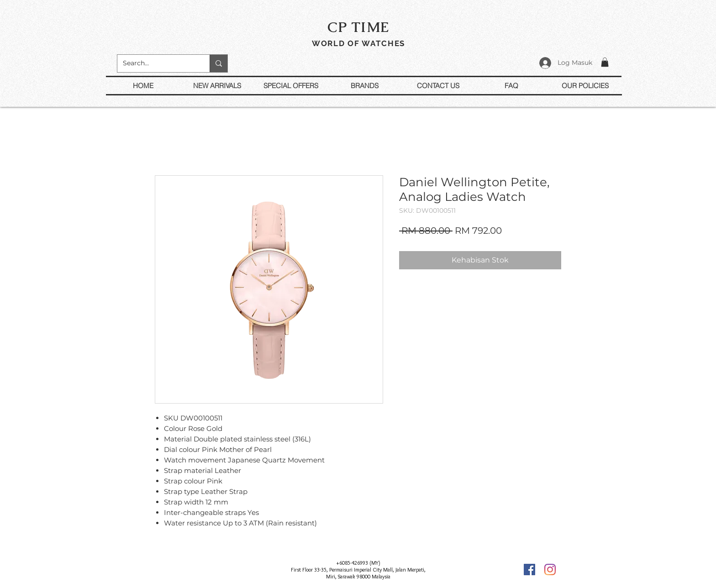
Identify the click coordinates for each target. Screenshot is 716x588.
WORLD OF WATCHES (358, 43)
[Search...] (157, 63)
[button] (605, 62)
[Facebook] (529, 570)
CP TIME (358, 27)
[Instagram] (550, 570)
